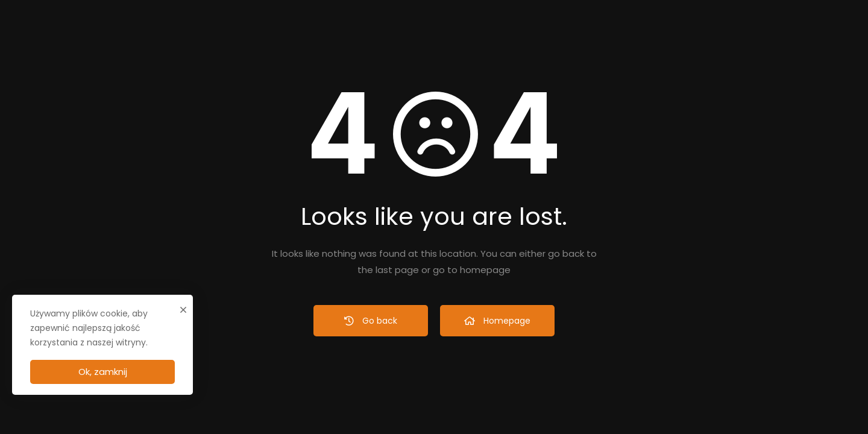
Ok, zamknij (103, 372)
